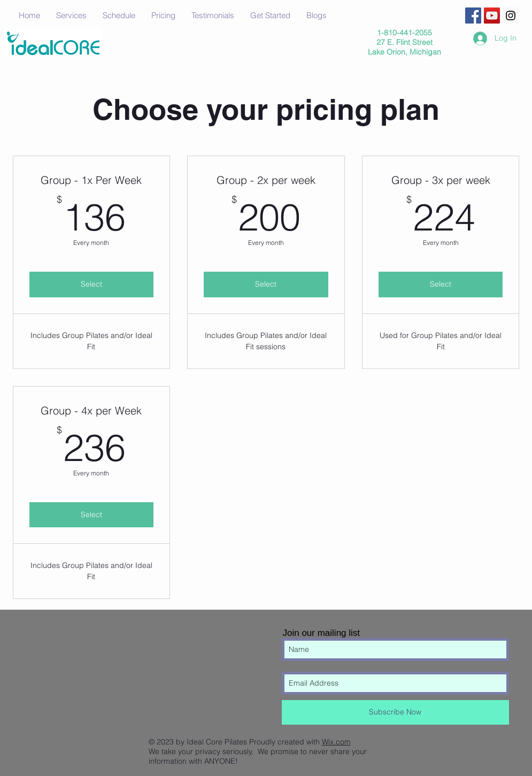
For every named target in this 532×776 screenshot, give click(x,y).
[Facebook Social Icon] (473, 16)
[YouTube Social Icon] (492, 16)
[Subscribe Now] (395, 712)
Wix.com (336, 742)
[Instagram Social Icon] (511, 16)
